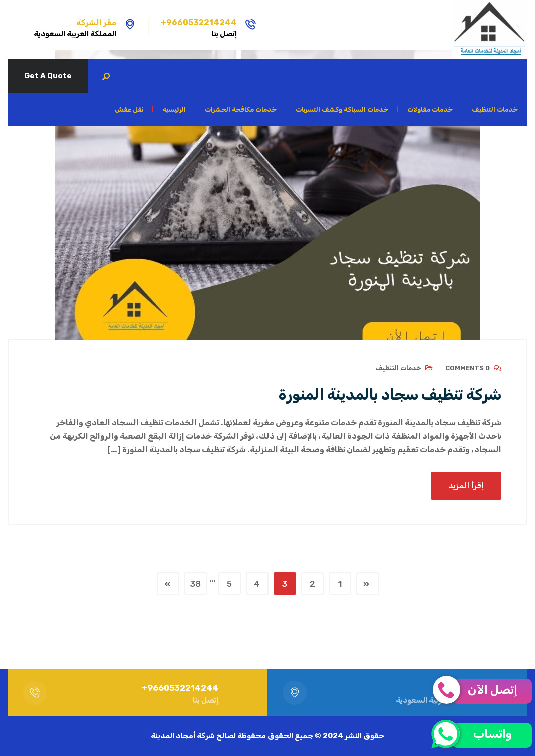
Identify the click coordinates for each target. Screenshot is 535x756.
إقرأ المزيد (466, 485)
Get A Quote (48, 76)
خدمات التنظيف (398, 368)
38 (196, 584)
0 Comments (468, 368)
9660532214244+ (199, 22)
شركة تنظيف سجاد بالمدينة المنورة (390, 395)
